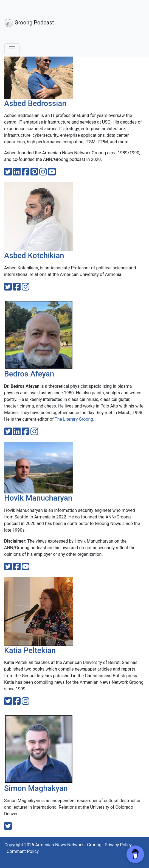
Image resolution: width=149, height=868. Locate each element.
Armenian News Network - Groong (68, 845)
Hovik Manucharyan (38, 498)
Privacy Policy (118, 845)
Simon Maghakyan (36, 788)
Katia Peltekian (30, 650)
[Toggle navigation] (12, 49)
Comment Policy (23, 851)
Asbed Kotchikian (34, 256)
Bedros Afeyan (29, 374)
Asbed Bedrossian (35, 103)
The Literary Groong (74, 419)
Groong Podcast (29, 23)
